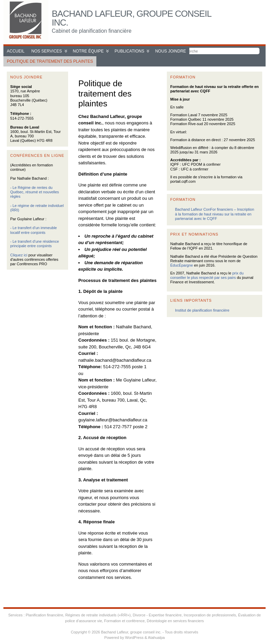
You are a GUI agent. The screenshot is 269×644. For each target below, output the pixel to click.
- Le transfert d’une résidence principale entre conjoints (35, 244)
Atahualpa (156, 638)
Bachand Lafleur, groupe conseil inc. (131, 18)
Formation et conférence (124, 621)
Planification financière (44, 615)
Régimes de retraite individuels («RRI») (98, 615)
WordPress (134, 638)
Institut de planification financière (202, 310)
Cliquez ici (19, 255)
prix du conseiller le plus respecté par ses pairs (207, 275)
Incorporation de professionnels (210, 615)
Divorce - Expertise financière (157, 615)
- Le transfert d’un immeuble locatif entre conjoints (34, 230)
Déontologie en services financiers (175, 621)
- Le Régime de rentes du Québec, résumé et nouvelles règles (35, 192)
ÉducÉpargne (182, 265)
